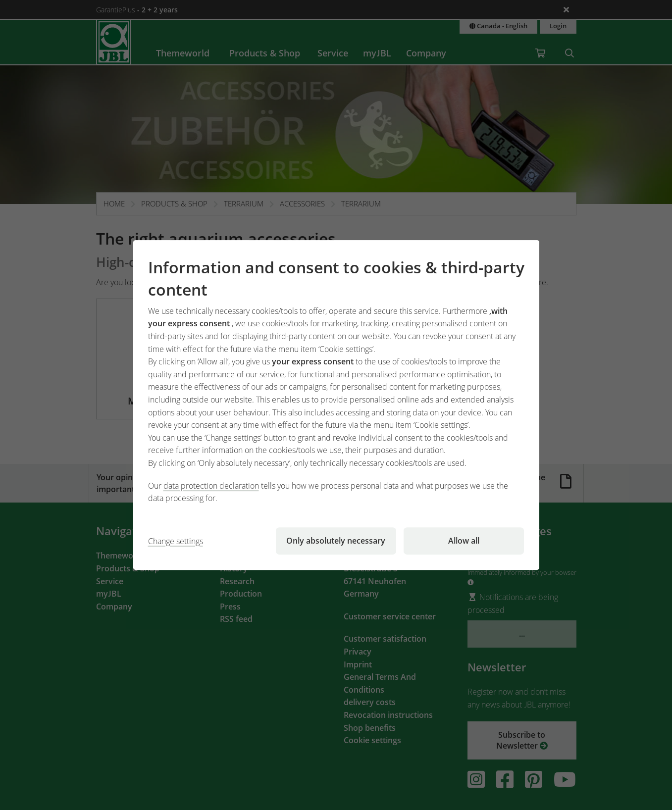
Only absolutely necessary (336, 541)
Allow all (464, 541)
